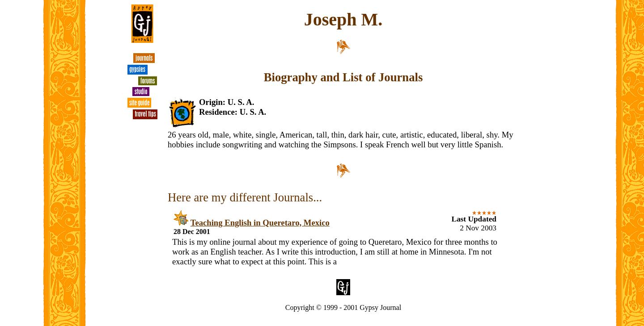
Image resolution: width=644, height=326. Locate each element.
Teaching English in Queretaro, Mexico (260, 223)
